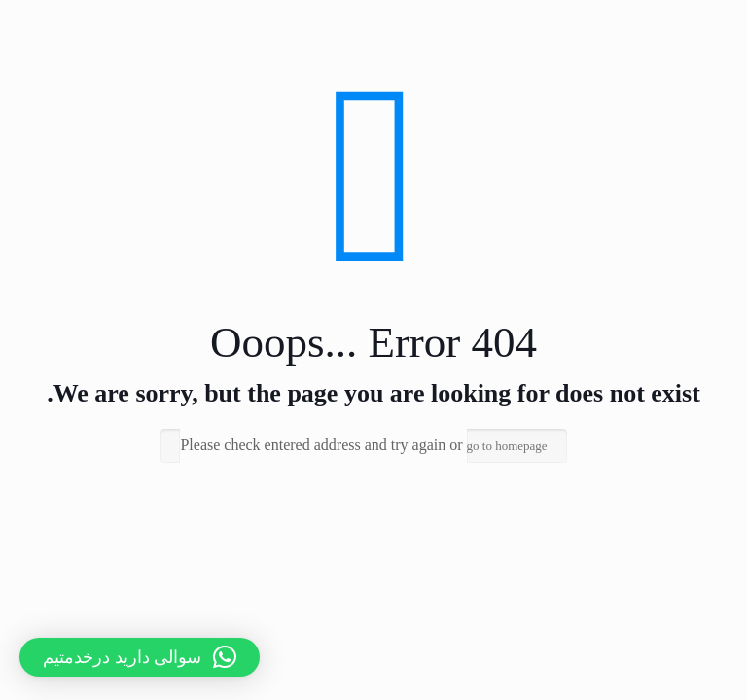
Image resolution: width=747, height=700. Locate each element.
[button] (140, 657)
